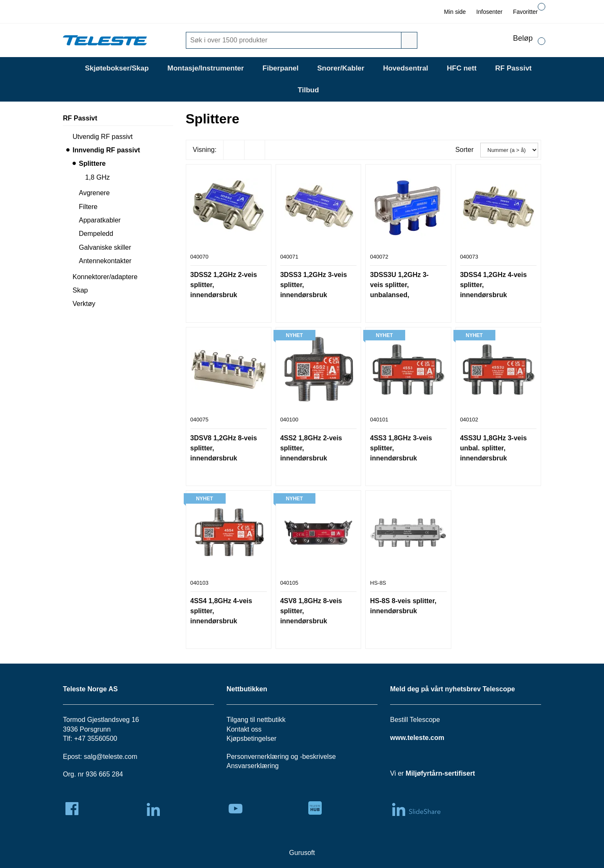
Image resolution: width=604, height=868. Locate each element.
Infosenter (489, 12)
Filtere (88, 207)
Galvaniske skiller (105, 247)
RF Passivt (514, 68)
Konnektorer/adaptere (105, 277)
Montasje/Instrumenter (206, 68)
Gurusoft (302, 853)
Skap (80, 290)
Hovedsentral (406, 68)
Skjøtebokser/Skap (117, 68)
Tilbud (309, 90)
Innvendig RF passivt (106, 150)
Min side (455, 12)
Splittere (92, 163)
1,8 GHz (98, 177)
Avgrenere (94, 193)
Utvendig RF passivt (103, 137)
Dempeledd (96, 234)
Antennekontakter (105, 261)
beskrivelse (319, 757)
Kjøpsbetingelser (251, 739)
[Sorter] (509, 150)
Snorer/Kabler (341, 68)
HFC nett (462, 68)
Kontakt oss (244, 729)
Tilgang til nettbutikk (256, 720)
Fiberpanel (281, 68)
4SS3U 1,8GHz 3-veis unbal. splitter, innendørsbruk (493, 448)
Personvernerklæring (258, 757)
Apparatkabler (100, 220)
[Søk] (295, 40)
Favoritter (525, 12)
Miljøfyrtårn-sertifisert (440, 773)
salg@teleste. (104, 757)
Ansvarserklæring (253, 766)
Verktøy (84, 304)
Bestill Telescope (415, 720)
